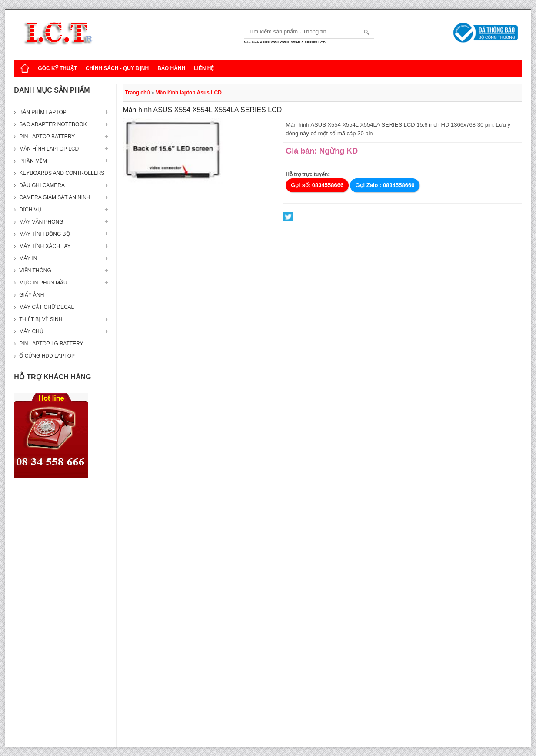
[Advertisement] (62, 617)
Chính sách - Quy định (117, 68)
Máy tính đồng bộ (44, 234)
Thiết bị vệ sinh (41, 319)
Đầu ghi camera (42, 185)
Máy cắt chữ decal (47, 307)
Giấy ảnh (32, 295)
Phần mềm (33, 161)
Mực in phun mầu (43, 283)
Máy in (28, 258)
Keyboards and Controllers (62, 173)
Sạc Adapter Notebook (53, 124)
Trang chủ (137, 93)
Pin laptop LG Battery (51, 344)
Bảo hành (171, 68)
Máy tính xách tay (45, 246)
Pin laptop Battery (47, 137)
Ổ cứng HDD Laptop (47, 356)
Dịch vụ (30, 210)
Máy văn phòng (41, 222)
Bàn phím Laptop (43, 112)
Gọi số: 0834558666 (317, 185)
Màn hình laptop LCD (49, 149)
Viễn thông (35, 271)
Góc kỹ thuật (57, 68)
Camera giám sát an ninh (55, 197)
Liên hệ (204, 68)
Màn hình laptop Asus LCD (189, 93)
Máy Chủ (31, 331)
